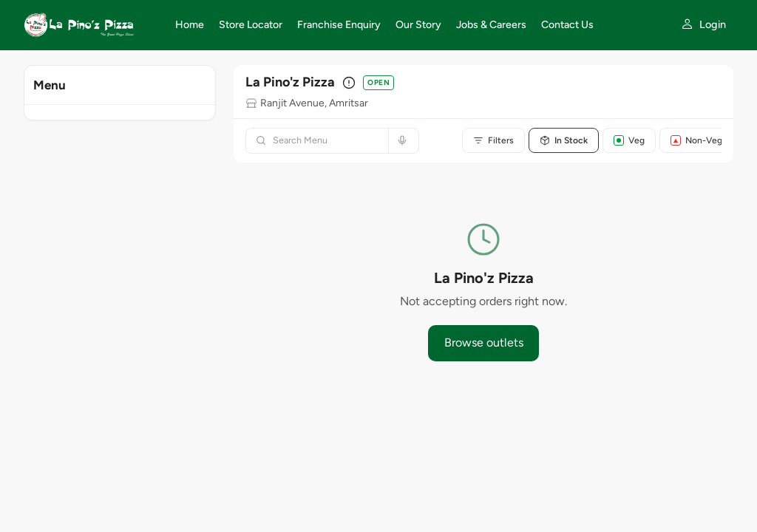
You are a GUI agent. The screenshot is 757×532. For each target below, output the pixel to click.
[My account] (703, 25)
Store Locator (251, 25)
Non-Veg (696, 140)
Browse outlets (484, 342)
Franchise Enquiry (339, 25)
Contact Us (567, 25)
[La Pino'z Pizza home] (91, 25)
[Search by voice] (400, 141)
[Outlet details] (349, 83)
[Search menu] (326, 141)
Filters (493, 140)
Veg (629, 140)
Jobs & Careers (491, 25)
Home (190, 25)
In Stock (564, 140)
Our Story (418, 25)
